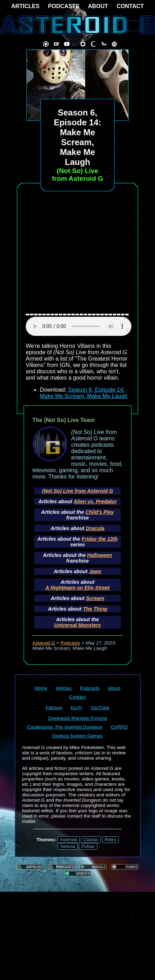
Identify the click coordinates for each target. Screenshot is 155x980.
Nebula (68, 846)
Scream (95, 598)
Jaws (95, 571)
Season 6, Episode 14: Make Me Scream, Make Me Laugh (84, 393)
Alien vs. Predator (95, 501)
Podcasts (70, 643)
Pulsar (88, 846)
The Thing (95, 609)
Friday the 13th (100, 539)
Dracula (95, 528)
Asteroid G (44, 643)
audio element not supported (79, 326)
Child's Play (100, 512)
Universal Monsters (78, 625)
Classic (91, 840)
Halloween (100, 555)
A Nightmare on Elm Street (77, 588)
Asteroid (69, 840)
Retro (110, 840)
